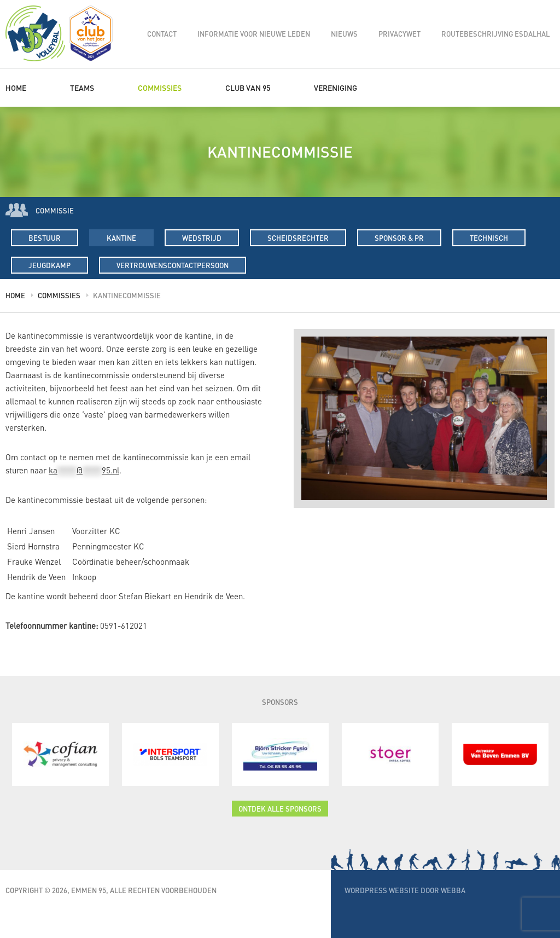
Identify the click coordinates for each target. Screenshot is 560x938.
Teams (82, 88)
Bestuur (45, 238)
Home (16, 88)
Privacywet (399, 34)
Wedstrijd (202, 238)
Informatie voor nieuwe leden (254, 34)
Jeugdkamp (49, 265)
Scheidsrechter (298, 238)
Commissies (160, 88)
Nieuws (344, 34)
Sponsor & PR (399, 238)
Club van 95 (248, 88)
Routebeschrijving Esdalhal (495, 34)
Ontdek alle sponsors (280, 809)
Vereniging (336, 88)
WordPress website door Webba (405, 890)
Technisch (489, 238)
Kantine (121, 238)
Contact (162, 34)
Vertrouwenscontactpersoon (173, 265)
